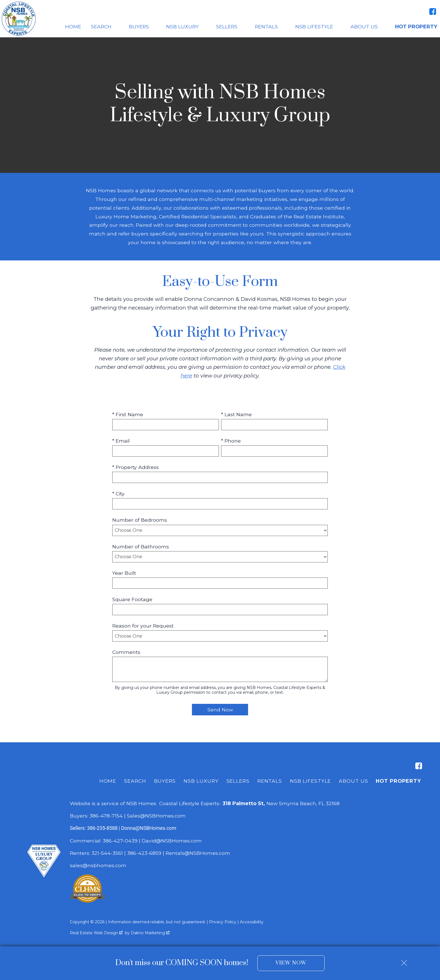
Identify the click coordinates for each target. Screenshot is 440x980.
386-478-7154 (106, 816)
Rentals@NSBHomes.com (198, 853)
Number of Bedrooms (140, 520)
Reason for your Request (143, 626)
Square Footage (132, 599)
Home (73, 27)
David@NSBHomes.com (172, 841)
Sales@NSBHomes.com (156, 816)
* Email (121, 441)
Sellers (238, 781)
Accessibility (252, 922)
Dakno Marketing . (151, 933)
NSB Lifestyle (310, 781)
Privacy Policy (223, 922)
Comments (126, 652)
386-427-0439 (120, 841)
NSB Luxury (201, 781)
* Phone (231, 441)
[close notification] (404, 961)
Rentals (270, 781)
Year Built (124, 573)
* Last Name (236, 414)
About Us (353, 781)
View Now (291, 963)
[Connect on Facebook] (433, 12)
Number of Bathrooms (141, 547)
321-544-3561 (107, 853)
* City (118, 494)
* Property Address (136, 467)
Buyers (165, 781)
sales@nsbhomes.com (99, 865)
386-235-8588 (102, 828)
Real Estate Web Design (96, 933)
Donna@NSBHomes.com (149, 828)
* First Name (128, 414)
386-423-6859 (144, 853)
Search (135, 781)
